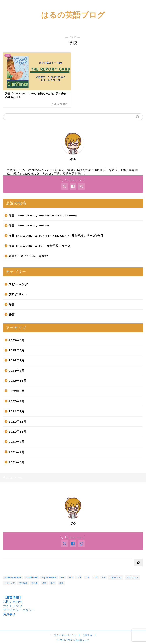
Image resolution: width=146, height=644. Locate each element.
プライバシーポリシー (19, 610)
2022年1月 (17, 411)
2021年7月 (17, 452)
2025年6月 (17, 350)
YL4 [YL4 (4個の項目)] (87, 578)
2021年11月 (18, 432)
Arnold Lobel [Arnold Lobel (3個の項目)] (31, 578)
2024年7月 (17, 360)
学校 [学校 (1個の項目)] (53, 583)
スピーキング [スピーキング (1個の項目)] (116, 578)
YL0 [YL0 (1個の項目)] (63, 578)
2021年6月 (17, 462)
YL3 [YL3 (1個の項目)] (79, 578)
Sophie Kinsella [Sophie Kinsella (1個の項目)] (49, 578)
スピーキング (18, 284)
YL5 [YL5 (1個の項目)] (95, 578)
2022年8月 (17, 391)
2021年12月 (18, 421)
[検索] (138, 563)
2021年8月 (17, 442)
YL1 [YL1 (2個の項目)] (71, 578)
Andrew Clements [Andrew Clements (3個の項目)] (13, 578)
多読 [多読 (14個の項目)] (44, 583)
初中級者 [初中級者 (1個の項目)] (23, 583)
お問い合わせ (13, 602)
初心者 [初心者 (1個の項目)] (35, 583)
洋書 (12, 305)
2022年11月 (18, 381)
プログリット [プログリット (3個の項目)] (132, 578)
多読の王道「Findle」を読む (28, 256)
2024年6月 (17, 371)
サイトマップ (13, 606)
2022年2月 (17, 401)
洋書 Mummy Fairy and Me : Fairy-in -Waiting (43, 216)
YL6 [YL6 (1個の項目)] (103, 578)
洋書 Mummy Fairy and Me (29, 226)
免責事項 (9, 614)
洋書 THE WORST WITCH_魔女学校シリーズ (40, 246)
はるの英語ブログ (73, 15)
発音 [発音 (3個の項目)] (61, 583)
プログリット (18, 294)
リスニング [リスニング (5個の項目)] (10, 583)
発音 (12, 315)
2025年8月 (17, 340)
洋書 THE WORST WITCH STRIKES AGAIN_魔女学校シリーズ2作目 (56, 236)
